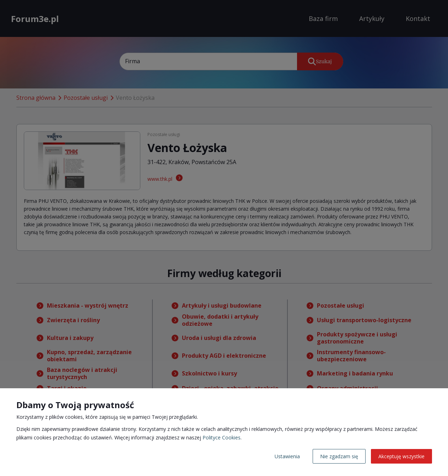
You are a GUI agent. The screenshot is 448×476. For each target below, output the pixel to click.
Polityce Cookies (222, 437)
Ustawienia (287, 456)
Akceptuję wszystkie (401, 456)
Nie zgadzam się (339, 456)
